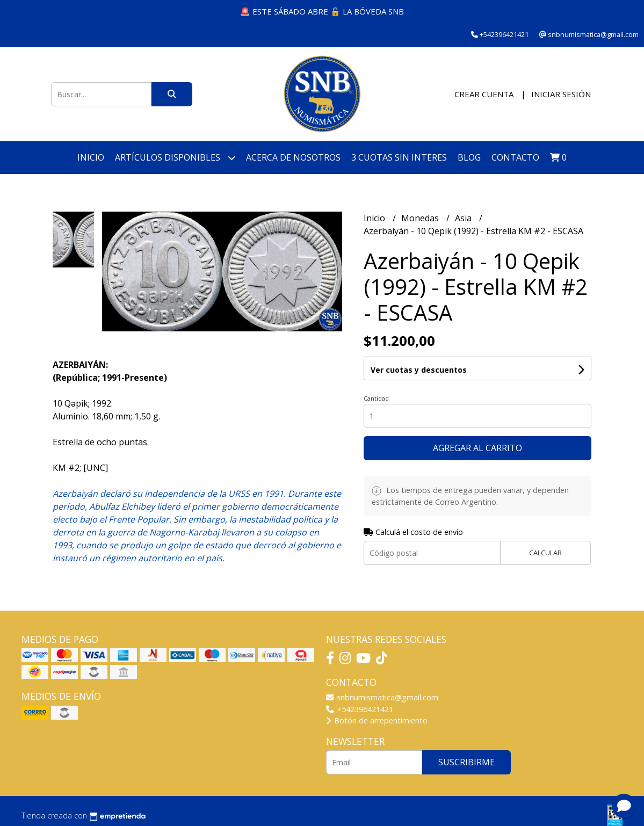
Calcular (545, 553)
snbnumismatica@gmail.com (382, 697)
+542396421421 (360, 709)
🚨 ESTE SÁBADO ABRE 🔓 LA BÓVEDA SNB (322, 11)
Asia (464, 218)
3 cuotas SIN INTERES (399, 157)
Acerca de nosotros (293, 157)
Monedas (421, 218)
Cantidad (376, 398)
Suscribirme (466, 762)
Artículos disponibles (175, 158)
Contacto (515, 157)
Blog (469, 157)
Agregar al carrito (477, 448)
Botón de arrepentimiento (377, 720)
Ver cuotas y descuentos (419, 370)
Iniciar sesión (561, 94)
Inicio (91, 157)
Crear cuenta (484, 94)
